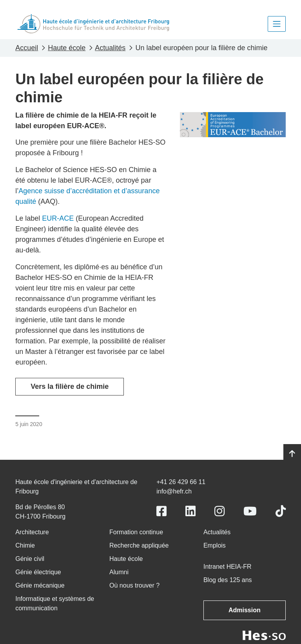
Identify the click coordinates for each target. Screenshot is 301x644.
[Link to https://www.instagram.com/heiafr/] (219, 511)
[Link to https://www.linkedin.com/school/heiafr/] (190, 511)
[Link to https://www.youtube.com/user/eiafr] (250, 511)
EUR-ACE (58, 218)
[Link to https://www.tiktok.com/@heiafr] (281, 511)
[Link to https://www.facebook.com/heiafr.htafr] (161, 511)
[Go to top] (292, 454)
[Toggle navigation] (277, 24)
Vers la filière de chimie (70, 386)
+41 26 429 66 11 (181, 482)
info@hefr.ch (174, 491)
